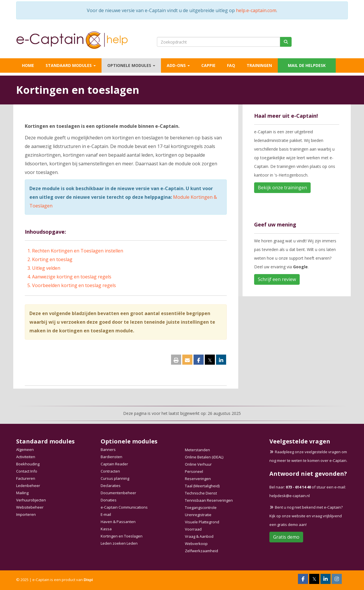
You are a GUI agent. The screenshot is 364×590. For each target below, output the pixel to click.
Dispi (88, 580)
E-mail (106, 514)
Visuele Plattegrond (202, 522)
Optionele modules (131, 65)
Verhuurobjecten (31, 500)
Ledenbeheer (28, 486)
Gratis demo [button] (286, 537)
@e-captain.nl (290, 496)
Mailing (22, 493)
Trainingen (259, 65)
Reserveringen (198, 479)
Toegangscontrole (201, 507)
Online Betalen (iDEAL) (204, 457)
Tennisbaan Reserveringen (209, 500)
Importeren (26, 514)
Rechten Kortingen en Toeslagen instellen (78, 251)
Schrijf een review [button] (277, 279)
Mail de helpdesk (307, 65)
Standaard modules (71, 65)
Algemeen (25, 449)
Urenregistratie (198, 515)
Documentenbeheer (118, 493)
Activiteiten (26, 457)
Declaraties (111, 486)
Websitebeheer (30, 507)
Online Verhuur (198, 464)
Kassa (106, 529)
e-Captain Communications (124, 507)
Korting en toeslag (52, 259)
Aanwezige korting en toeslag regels (72, 277)
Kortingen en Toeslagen (122, 536)
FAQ (231, 65)
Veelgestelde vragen (300, 441)
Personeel (194, 471)
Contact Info (27, 471)
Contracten (110, 471)
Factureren (26, 478)
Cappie (208, 65)
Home (28, 65)
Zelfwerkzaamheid (201, 551)
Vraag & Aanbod (199, 536)
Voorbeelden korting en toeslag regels (74, 285)
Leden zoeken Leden (119, 543)
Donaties (109, 500)
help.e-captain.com (256, 10)
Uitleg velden (46, 268)
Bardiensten (111, 457)
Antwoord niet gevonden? (308, 474)
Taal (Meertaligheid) (202, 486)
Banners (108, 449)
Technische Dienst (201, 493)
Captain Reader (114, 464)
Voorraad (193, 529)
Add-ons (178, 65)
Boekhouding (28, 464)
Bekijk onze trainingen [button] (282, 188)
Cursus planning (115, 478)
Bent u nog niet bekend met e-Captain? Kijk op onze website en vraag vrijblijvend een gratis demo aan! (306, 516)
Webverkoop (196, 544)
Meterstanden (197, 450)
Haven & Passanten (118, 522)
